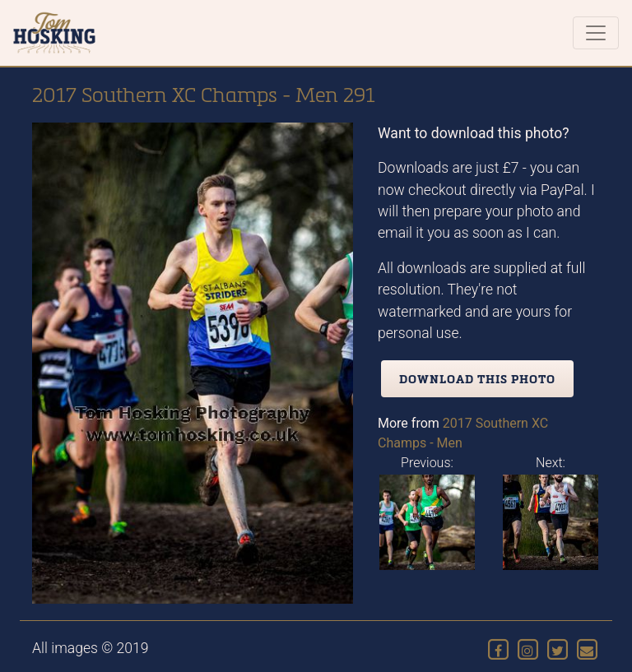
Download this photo (477, 379)
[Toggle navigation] (596, 33)
